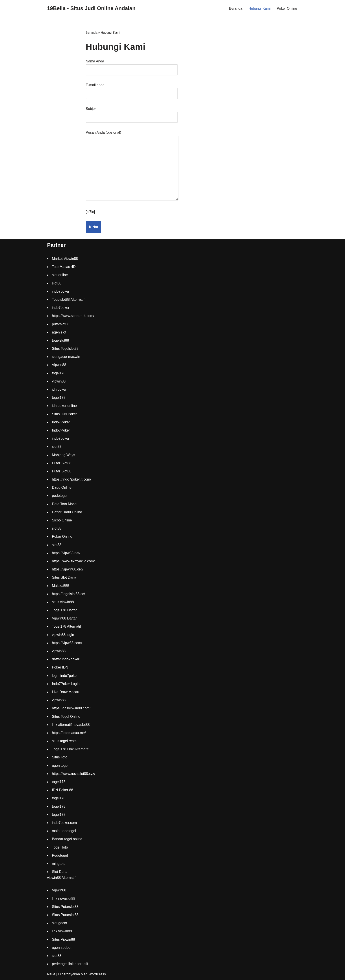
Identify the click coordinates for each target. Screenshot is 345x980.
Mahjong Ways (63, 455)
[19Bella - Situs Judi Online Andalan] (91, 8)
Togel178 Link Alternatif (70, 749)
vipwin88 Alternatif (61, 878)
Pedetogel (60, 855)
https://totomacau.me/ (69, 733)
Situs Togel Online (66, 717)
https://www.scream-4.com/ (73, 316)
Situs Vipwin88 (63, 939)
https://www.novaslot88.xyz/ (74, 774)
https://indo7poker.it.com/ (72, 480)
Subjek (132, 113)
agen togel (60, 766)
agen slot (59, 332)
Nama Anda (132, 66)
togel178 (59, 373)
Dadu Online (62, 488)
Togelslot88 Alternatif (68, 300)
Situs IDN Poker (64, 414)
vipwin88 (59, 382)
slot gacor (60, 923)
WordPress (97, 974)
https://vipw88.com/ (67, 643)
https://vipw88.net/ (66, 553)
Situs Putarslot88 (65, 907)
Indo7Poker (61, 422)
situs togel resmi (65, 741)
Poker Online (287, 8)
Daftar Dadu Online (67, 512)
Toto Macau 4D (64, 267)
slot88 (57, 283)
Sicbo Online (62, 520)
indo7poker (61, 292)
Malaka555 (61, 586)
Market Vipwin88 (65, 259)
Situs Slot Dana (64, 578)
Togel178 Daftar (64, 610)
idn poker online (64, 406)
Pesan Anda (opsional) (132, 166)
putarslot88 (61, 324)
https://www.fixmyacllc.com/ (73, 561)
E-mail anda (132, 89)
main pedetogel (64, 831)
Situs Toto (60, 757)
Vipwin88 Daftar (64, 618)
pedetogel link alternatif (70, 964)
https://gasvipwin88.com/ (71, 708)
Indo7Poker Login (66, 684)
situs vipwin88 (63, 602)
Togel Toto (60, 847)
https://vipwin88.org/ (68, 569)
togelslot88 (60, 341)
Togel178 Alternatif (66, 627)
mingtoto (59, 864)
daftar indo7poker (66, 659)
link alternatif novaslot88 (71, 725)
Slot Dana (60, 872)
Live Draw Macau (66, 692)
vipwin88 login (63, 635)
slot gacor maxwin (66, 357)
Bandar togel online (67, 839)
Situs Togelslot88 (65, 349)
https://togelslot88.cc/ (68, 594)
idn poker (59, 390)
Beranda (236, 8)
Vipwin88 (59, 365)
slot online (60, 275)
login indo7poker (65, 676)
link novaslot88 (64, 899)
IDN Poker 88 (62, 790)
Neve (51, 974)
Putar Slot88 (62, 463)
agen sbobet (62, 948)
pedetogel (60, 496)
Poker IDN (60, 668)
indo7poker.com (64, 823)
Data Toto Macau (65, 504)
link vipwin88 (62, 931)
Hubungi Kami (260, 8)
